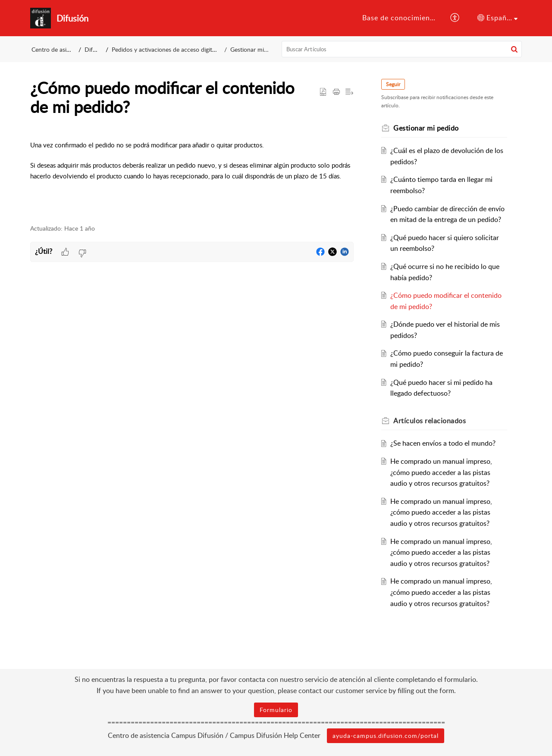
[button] (455, 18)
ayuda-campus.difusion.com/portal (386, 736)
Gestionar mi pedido (257, 49)
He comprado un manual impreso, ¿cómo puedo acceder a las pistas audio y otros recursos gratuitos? (441, 472)
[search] (402, 49)
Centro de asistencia (58, 49)
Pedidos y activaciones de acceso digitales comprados (183, 49)
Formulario (276, 710)
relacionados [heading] (430, 421)
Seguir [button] (393, 84)
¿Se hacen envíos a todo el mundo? (443, 443)
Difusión (96, 49)
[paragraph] (192, 176)
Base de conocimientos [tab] (401, 18)
